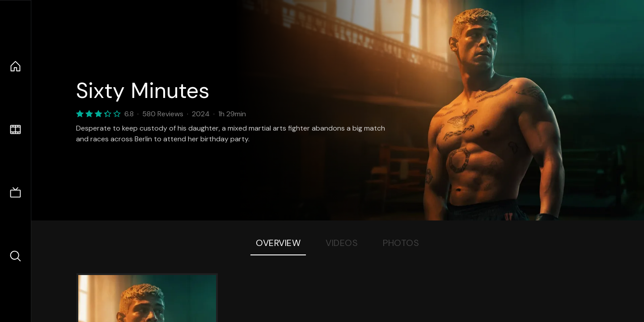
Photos (401, 243)
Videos (342, 243)
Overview (278, 243)
